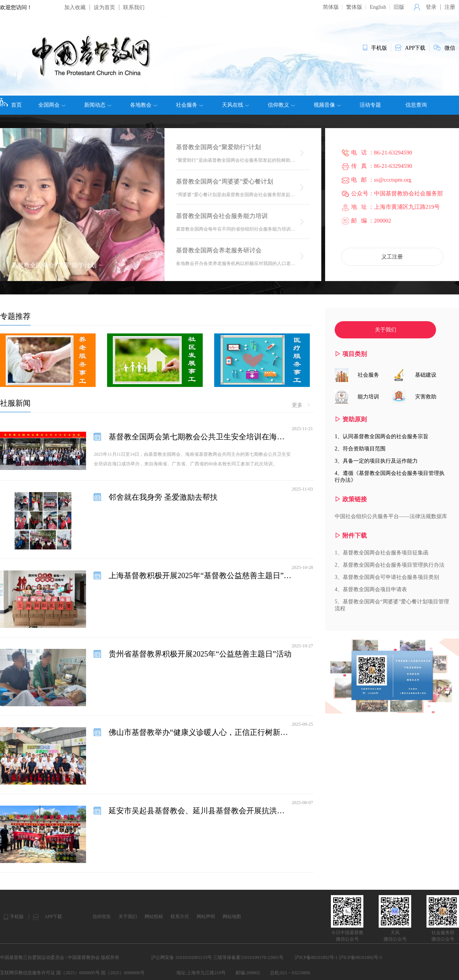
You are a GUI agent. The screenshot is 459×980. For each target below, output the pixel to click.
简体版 (331, 7)
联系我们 (134, 7)
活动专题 (370, 105)
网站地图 (232, 917)
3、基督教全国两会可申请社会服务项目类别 (387, 577)
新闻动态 (98, 105)
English (378, 7)
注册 (450, 7)
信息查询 (416, 105)
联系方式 (180, 917)
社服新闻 (15, 403)
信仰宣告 (102, 917)
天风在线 (235, 105)
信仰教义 (281, 105)
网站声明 (206, 917)
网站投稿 (154, 917)
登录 (431, 7)
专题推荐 (15, 316)
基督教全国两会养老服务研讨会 (219, 250)
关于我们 (386, 330)
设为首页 (104, 7)
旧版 (399, 7)
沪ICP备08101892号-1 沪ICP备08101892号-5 (338, 957)
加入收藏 (75, 7)
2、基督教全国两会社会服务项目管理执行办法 (390, 565)
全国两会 (52, 105)
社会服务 (190, 105)
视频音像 (327, 105)
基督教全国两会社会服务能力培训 (222, 216)
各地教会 (144, 105)
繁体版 (354, 7)
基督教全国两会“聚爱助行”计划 (218, 147)
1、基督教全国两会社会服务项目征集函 (382, 553)
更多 (301, 405)
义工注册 (392, 257)
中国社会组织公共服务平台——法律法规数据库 (391, 516)
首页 (11, 102)
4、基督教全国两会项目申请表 (371, 589)
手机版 (17, 917)
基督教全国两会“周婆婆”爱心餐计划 (225, 181)
